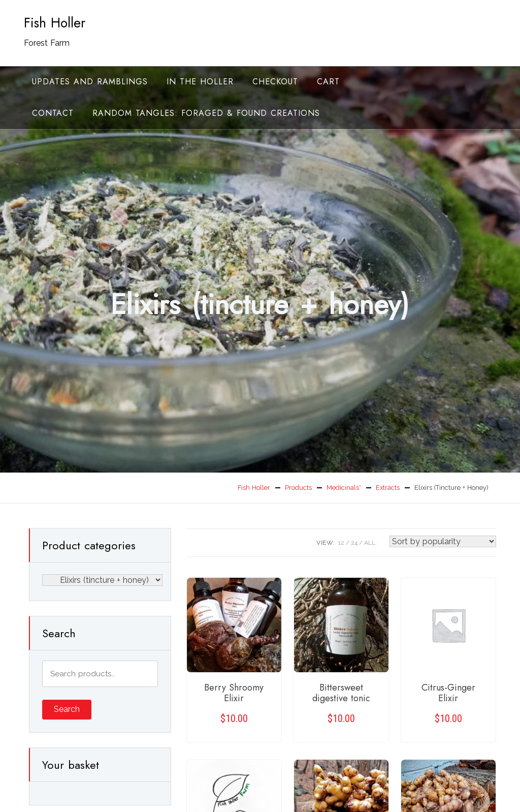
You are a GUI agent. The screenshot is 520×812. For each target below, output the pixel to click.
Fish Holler (55, 23)
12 (341, 543)
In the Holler (200, 82)
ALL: (370, 543)
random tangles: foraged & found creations (206, 113)
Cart (328, 82)
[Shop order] (443, 541)
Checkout (275, 82)
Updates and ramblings (90, 82)
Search (67, 709)
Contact (53, 113)
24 (354, 543)
